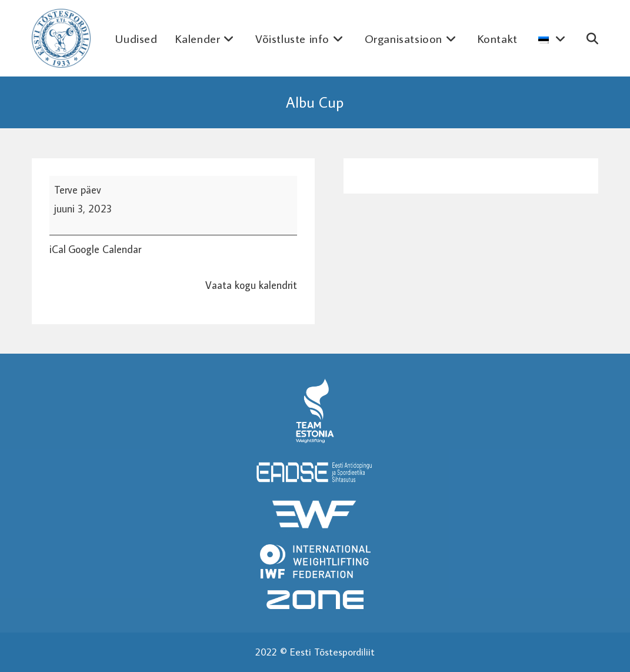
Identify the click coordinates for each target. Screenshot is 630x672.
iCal (58, 249)
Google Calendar (105, 249)
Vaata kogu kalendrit (251, 285)
